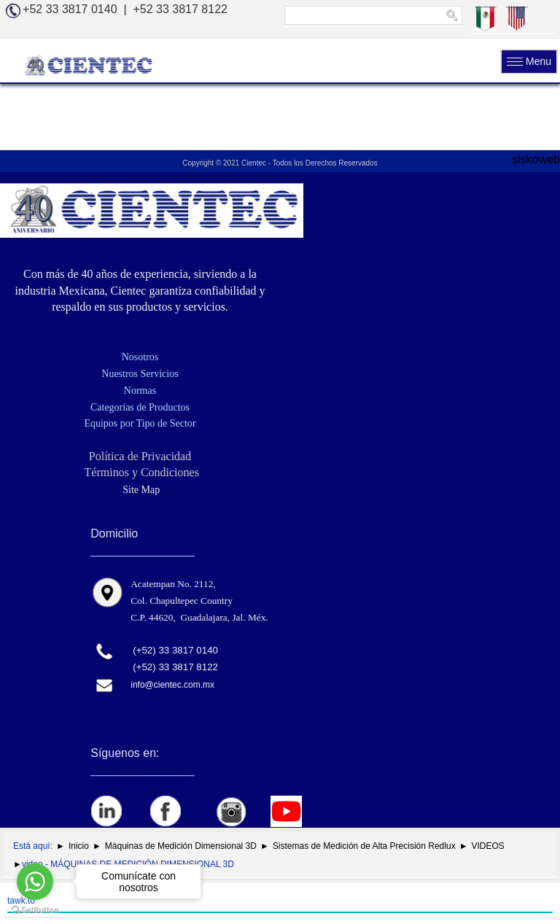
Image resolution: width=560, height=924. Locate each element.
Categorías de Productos (140, 407)
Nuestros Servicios (140, 374)
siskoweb (536, 159)
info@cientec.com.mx (172, 685)
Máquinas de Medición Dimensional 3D (181, 846)
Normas (140, 391)
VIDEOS (488, 846)
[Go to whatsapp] (35, 882)
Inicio (79, 846)
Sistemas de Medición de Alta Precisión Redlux (364, 846)
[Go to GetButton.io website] (35, 909)
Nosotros (140, 357)
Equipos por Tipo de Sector (140, 423)
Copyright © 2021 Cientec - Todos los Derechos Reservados (280, 163)
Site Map (140, 490)
